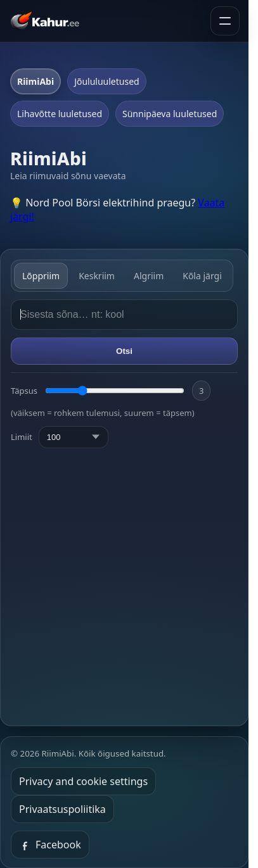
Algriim (149, 276)
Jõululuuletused (107, 81)
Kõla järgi (202, 276)
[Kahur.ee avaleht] (47, 21)
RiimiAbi (35, 81)
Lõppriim (41, 276)
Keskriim (97, 276)
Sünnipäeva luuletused (170, 114)
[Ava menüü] (225, 21)
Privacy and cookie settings (83, 781)
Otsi (124, 351)
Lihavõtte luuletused (60, 114)
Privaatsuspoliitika (62, 809)
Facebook (50, 845)
